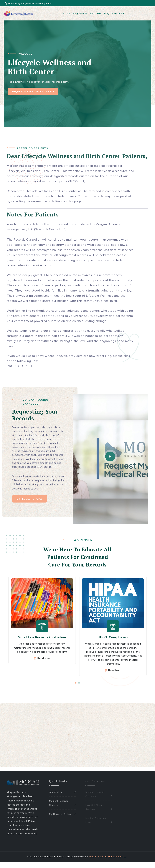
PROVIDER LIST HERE (23, 366)
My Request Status (60, 820)
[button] (76, 689)
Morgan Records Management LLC (108, 863)
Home (67, 14)
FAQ (107, 14)
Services (119, 14)
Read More (44, 668)
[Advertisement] (77, 742)
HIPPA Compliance (113, 643)
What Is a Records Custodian (42, 643)
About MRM (56, 798)
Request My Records (88, 14)
